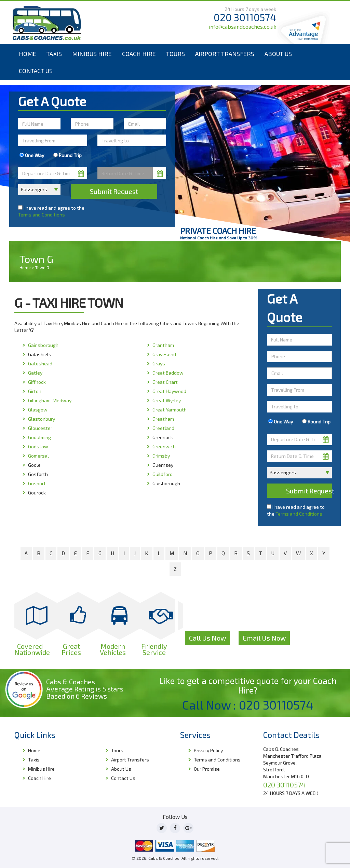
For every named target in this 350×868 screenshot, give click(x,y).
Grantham (163, 345)
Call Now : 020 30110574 (248, 705)
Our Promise (207, 769)
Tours (176, 54)
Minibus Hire (92, 54)
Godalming (39, 437)
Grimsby (161, 456)
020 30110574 (245, 17)
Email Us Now (264, 638)
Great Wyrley (167, 400)
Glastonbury (42, 419)
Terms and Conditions (42, 215)
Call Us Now (207, 638)
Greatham (163, 419)
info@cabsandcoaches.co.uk (243, 26)
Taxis (54, 54)
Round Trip (68, 155)
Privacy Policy (208, 750)
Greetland (163, 428)
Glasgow (38, 410)
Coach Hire (139, 54)
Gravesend (164, 354)
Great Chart (165, 382)
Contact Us (36, 71)
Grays (159, 363)
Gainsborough (43, 345)
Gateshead (40, 363)
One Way (32, 155)
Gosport (37, 483)
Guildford (163, 474)
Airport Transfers (225, 54)
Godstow (38, 446)
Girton (35, 391)
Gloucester (40, 428)
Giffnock (37, 382)
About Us (278, 54)
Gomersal (38, 456)
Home (28, 54)
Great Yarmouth (170, 410)
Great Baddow (168, 373)
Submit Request (114, 191)
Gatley (35, 373)
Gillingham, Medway (50, 400)
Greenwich (164, 446)
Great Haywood (169, 391)
